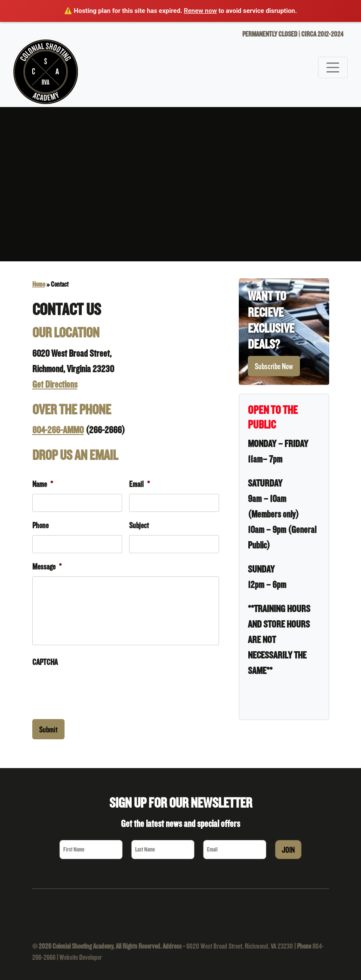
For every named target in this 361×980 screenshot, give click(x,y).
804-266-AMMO (58, 430)
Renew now (200, 11)
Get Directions (55, 384)
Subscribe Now (274, 366)
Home (39, 284)
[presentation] (98, 689)
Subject (139, 525)
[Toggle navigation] (333, 67)
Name (43, 484)
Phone (40, 525)
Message (47, 567)
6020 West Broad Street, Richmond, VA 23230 (240, 946)
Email (139, 484)
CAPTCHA (45, 662)
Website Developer (81, 957)
